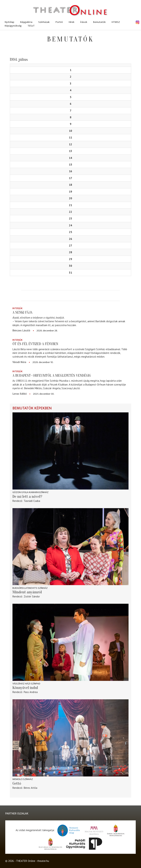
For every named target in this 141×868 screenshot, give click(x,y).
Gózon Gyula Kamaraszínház (31, 492)
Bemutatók (99, 22)
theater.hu (43, 861)
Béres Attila (31, 788)
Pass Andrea (31, 692)
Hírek (72, 22)
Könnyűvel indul (25, 688)
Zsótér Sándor (32, 596)
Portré (59, 22)
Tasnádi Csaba (32, 501)
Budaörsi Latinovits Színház (30, 588)
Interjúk (17, 308)
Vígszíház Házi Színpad (26, 684)
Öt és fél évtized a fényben (35, 344)
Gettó (17, 783)
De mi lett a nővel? (27, 497)
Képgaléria (26, 22)
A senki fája (22, 312)
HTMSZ (116, 22)
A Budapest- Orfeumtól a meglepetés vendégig (52, 375)
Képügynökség (13, 26)
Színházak (44, 22)
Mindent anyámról (27, 592)
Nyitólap (9, 22)
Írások (84, 22)
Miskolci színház (23, 779)
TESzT (31, 26)
